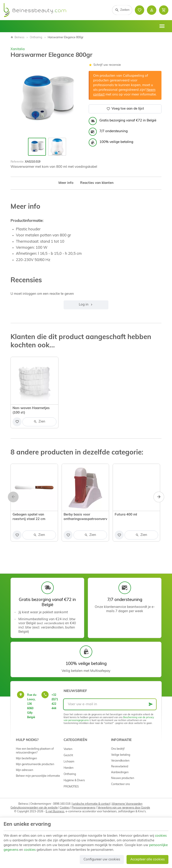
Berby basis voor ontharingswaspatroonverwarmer (85, 517)
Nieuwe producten (123, 778)
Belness (17, 38)
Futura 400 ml (126, 515)
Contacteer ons (120, 784)
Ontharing (36, 38)
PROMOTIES (71, 787)
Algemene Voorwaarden (127, 804)
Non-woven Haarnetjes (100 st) (31, 411)
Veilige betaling (121, 755)
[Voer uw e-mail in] (110, 704)
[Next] (159, 497)
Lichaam (69, 762)
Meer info (66, 183)
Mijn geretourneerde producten (35, 764)
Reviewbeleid (120, 767)
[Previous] (13, 497)
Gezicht (68, 756)
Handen (69, 768)
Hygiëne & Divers (74, 781)
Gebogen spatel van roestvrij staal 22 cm (29, 517)
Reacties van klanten (97, 183)
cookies (161, 836)
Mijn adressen (25, 770)
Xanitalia (18, 49)
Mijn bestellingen (26, 759)
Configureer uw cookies (102, 860)
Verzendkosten (120, 761)
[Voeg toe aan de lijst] (17, 422)
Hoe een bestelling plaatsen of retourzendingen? (35, 751)
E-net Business (55, 812)
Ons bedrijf (118, 749)
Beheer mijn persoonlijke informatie (38, 776)
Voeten (68, 749)
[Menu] (162, 26)
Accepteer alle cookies (147, 860)
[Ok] (151, 704)
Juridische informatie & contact (91, 804)
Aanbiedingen (120, 772)
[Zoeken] (122, 10)
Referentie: (17, 162)
